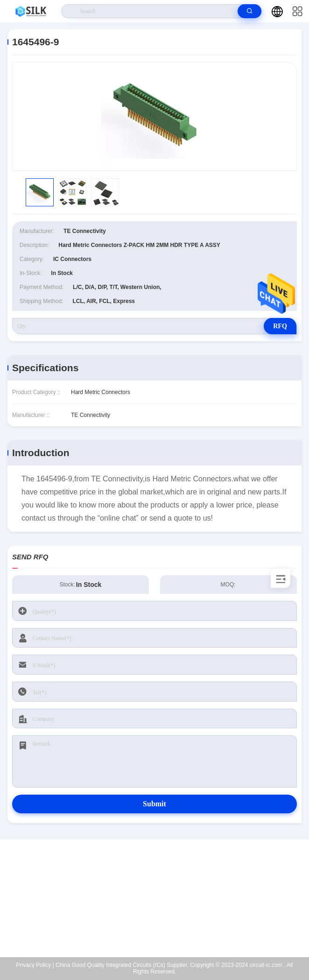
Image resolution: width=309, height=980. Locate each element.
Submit (154, 804)
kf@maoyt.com (160, 898)
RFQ (280, 326)
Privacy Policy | (35, 965)
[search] (249, 11)
